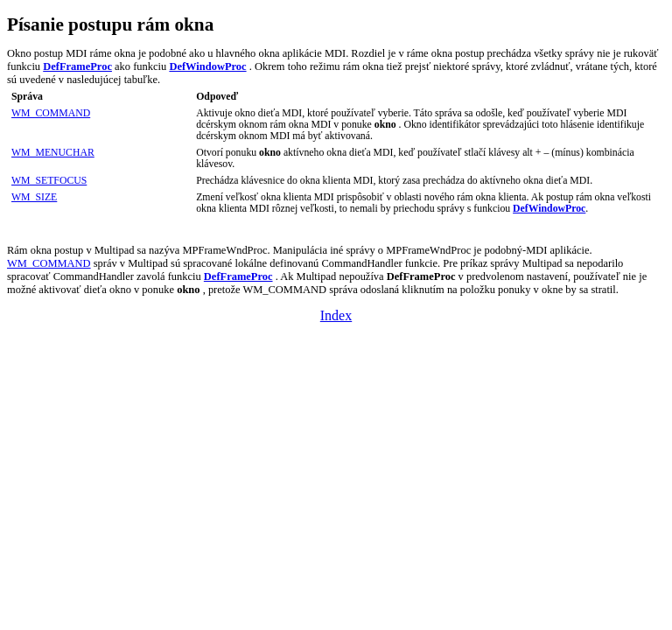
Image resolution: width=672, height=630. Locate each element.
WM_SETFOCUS (49, 181)
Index (336, 315)
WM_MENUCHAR (53, 153)
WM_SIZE (34, 197)
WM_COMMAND (51, 113)
